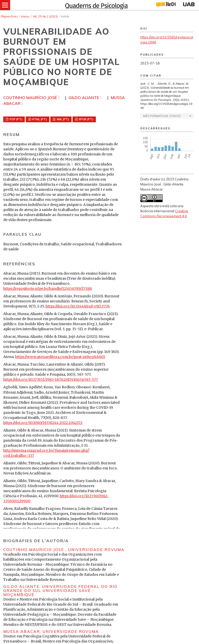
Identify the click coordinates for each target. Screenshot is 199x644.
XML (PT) (62, 119)
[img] (96, 5)
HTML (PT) (39, 119)
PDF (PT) (16, 119)
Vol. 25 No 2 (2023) (45, 16)
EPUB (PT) (86, 119)
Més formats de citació (162, 116)
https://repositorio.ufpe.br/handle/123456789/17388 (48, 289)
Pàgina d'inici (9, 16)
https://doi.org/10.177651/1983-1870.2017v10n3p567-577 (51, 379)
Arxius (25, 16)
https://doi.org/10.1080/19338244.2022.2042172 (43, 423)
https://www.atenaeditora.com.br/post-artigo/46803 (60, 357)
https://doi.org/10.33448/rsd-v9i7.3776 (78, 306)
